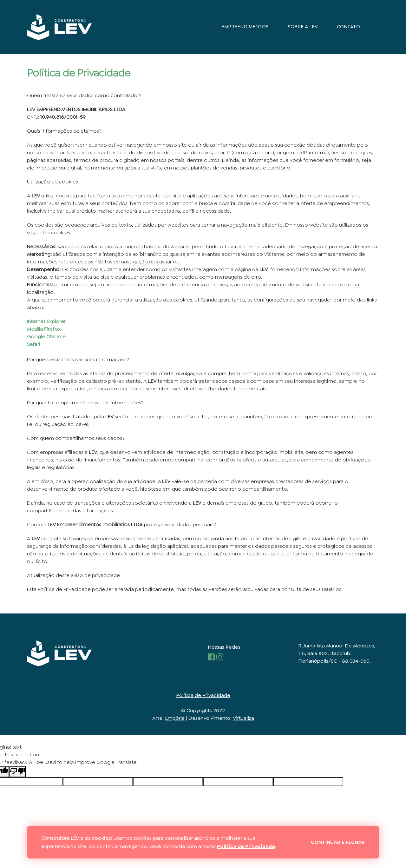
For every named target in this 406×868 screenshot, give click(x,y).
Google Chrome (46, 336)
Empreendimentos (245, 27)
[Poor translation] (17, 771)
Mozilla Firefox (44, 329)
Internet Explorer (46, 321)
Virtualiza (243, 717)
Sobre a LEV (303, 27)
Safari (34, 344)
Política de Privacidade (203, 695)
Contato (348, 27)
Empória (175, 717)
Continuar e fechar (338, 842)
